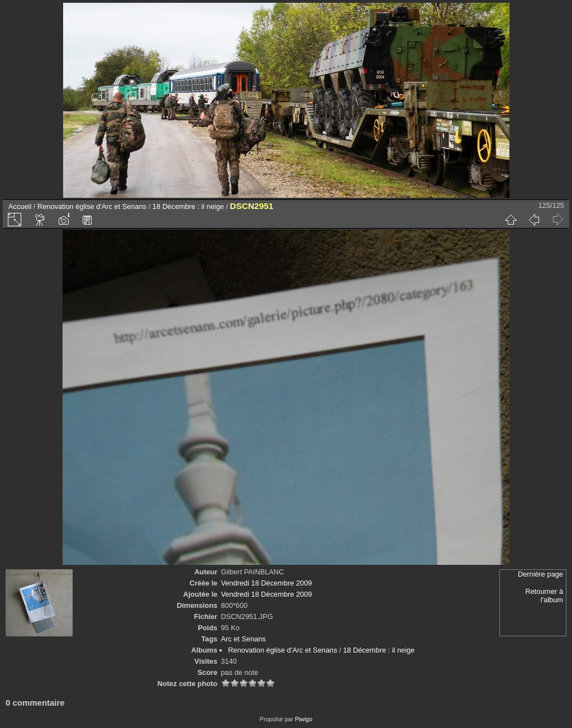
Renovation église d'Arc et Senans (92, 206)
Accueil (20, 206)
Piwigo (304, 719)
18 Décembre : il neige (188, 206)
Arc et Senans (244, 639)
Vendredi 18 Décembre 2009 (267, 583)
